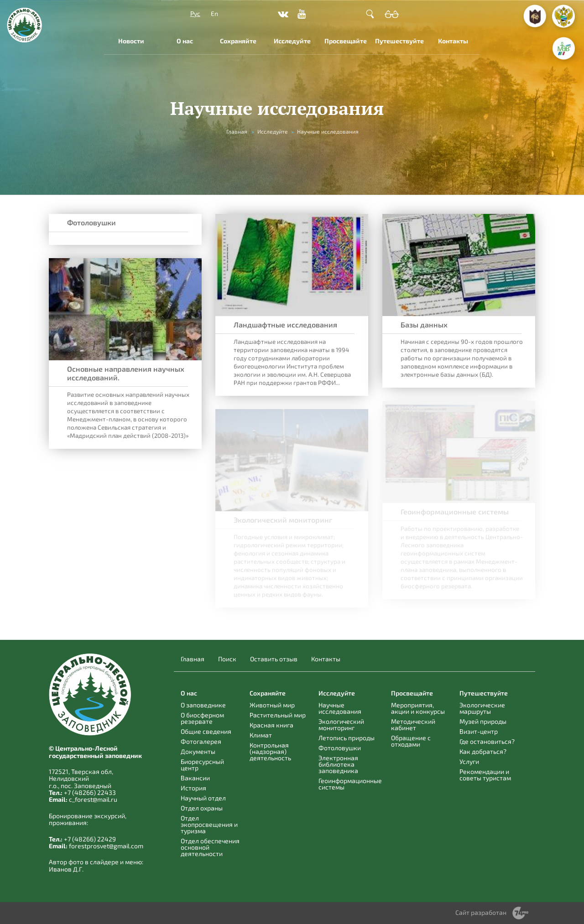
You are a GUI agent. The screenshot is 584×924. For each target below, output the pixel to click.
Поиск (227, 659)
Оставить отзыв (274, 659)
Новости (131, 41)
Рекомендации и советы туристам (485, 775)
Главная (237, 131)
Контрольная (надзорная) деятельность (270, 751)
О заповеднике (203, 705)
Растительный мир (278, 715)
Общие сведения (206, 731)
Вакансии (195, 778)
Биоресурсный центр (202, 765)
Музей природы (483, 721)
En (214, 13)
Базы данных (424, 324)
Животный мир (272, 705)
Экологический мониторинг (341, 724)
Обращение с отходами (411, 741)
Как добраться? (483, 751)
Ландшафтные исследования (285, 324)
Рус (195, 13)
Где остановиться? (487, 741)
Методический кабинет (413, 724)
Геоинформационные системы (350, 784)
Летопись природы (347, 738)
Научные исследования (340, 708)
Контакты (453, 41)
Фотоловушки (91, 222)
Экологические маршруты (482, 708)
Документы (198, 751)
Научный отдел (203, 798)
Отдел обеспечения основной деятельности (210, 847)
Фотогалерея (201, 741)
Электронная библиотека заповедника (338, 764)
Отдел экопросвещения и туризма (209, 824)
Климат (261, 735)
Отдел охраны (202, 808)
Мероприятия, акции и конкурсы (418, 708)
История (193, 788)
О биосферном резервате (202, 718)
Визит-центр (479, 731)
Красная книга (271, 725)
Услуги (469, 761)
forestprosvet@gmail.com (106, 846)
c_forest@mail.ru (93, 799)
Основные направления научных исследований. (126, 373)
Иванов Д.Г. (66, 869)
